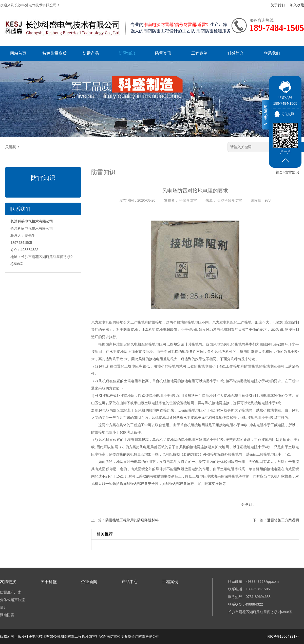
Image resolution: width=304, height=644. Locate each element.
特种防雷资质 (54, 53)
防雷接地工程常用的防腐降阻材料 (132, 520)
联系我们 (272, 53)
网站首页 (18, 53)
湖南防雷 (7, 615)
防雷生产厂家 (11, 592)
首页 (279, 172)
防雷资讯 (163, 53)
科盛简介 (236, 53)
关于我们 (278, 5)
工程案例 (199, 53)
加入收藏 (297, 5)
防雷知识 (127, 53)
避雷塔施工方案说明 (283, 520)
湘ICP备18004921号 (283, 636)
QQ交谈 (288, 114)
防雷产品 (91, 53)
